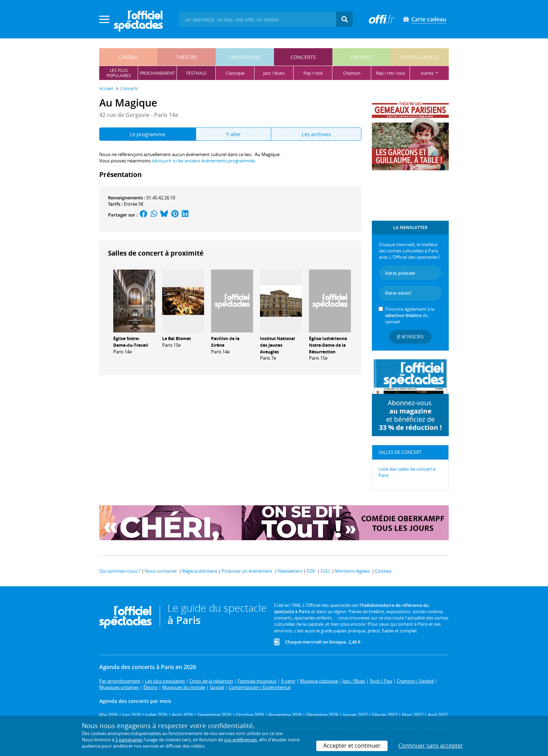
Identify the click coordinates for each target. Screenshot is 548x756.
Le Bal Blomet (176, 339)
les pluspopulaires (119, 73)
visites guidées (420, 57)
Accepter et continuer (352, 746)
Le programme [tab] (147, 134)
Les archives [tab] (316, 134)
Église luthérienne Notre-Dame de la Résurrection (328, 345)
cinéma (128, 57)
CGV (311, 571)
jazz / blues (274, 73)
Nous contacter (161, 571)
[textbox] (258, 19)
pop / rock (313, 73)
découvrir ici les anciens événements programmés (203, 161)
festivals (196, 73)
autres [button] (428, 73)
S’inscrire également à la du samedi (410, 315)
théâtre (187, 57)
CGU (325, 571)
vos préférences (240, 740)
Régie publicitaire (200, 571)
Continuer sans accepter (431, 746)
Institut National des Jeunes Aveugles (277, 345)
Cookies (383, 571)
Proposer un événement (247, 571)
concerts (303, 57)
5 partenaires (129, 740)
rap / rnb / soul (391, 73)
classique (235, 73)
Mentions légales (352, 571)
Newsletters (290, 571)
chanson (352, 73)
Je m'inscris (410, 337)
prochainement (157, 73)
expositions (245, 57)
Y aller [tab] (233, 134)
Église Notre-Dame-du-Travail (131, 342)
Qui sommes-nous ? (120, 571)
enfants (361, 57)
